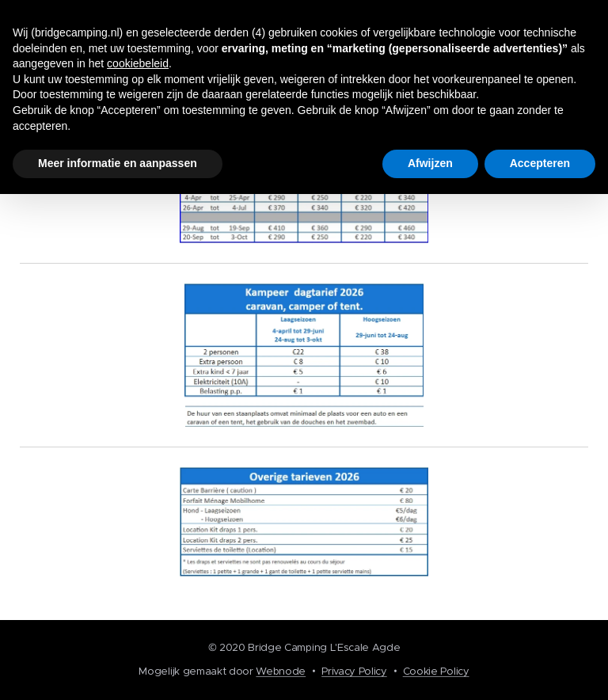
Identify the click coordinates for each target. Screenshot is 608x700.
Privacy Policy (354, 671)
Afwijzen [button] (430, 163)
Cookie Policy (436, 671)
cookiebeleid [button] (138, 63)
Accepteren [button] (540, 163)
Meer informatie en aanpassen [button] (118, 163)
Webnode (281, 671)
